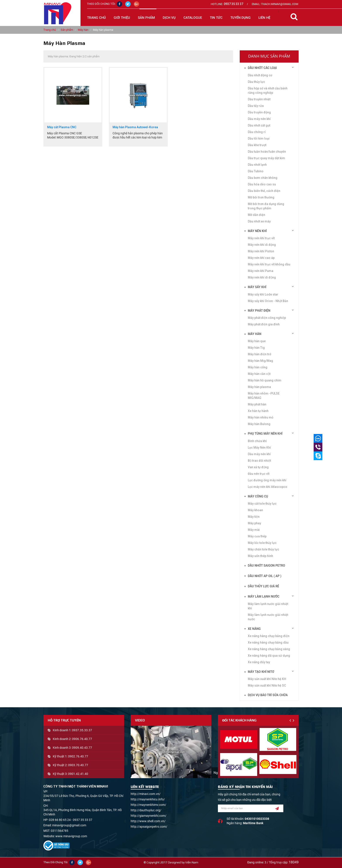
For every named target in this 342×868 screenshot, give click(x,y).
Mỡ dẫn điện (256, 215)
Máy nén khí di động (262, 277)
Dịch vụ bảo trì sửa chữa (268, 695)
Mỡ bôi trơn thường (261, 197)
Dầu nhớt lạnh (257, 165)
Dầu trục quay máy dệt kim (266, 158)
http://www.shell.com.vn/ (148, 821)
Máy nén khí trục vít (261, 238)
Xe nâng (254, 629)
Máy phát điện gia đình (264, 324)
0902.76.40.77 (78, 756)
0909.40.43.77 (82, 748)
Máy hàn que (257, 341)
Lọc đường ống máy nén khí (267, 480)
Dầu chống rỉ (257, 132)
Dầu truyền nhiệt (259, 99)
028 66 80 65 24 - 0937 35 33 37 (71, 820)
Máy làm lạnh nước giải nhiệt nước (268, 617)
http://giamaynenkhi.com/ (149, 816)
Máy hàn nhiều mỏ (261, 417)
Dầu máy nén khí (259, 454)
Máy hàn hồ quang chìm (265, 380)
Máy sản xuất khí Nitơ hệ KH (267, 679)
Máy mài (254, 530)
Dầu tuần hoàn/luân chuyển (267, 152)
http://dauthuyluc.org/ (146, 810)
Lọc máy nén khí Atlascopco (268, 487)
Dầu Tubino (256, 171)
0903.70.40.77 (78, 765)
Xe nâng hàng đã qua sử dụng (269, 656)
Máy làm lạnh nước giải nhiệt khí (268, 606)
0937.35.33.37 (82, 730)
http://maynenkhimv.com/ (148, 805)
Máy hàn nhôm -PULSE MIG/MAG (264, 396)
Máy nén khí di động (262, 245)
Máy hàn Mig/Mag (260, 361)
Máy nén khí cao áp (261, 258)
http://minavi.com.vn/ (146, 794)
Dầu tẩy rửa (256, 106)
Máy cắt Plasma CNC (62, 127)
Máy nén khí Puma (261, 271)
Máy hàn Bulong (259, 424)
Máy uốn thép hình (260, 556)
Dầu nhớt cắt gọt (259, 125)
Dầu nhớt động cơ (260, 75)
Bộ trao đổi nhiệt (259, 461)
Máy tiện (254, 517)
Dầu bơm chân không (263, 178)
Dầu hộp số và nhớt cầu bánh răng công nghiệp (268, 91)
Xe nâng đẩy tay (259, 662)
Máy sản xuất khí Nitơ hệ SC (267, 685)
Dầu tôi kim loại (259, 138)
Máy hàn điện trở (259, 354)
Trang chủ (96, 18)
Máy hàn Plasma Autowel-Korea (135, 127)
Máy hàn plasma (259, 387)
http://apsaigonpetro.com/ (149, 827)
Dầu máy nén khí (259, 119)
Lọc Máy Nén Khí (259, 448)
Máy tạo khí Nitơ (261, 672)
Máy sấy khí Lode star (263, 294)
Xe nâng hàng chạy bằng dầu (268, 642)
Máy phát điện (259, 311)
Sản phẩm (67, 30)
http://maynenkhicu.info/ (148, 799)
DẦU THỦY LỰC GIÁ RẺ (263, 586)
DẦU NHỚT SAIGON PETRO (266, 566)
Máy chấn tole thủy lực (263, 549)
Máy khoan (255, 510)
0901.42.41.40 (78, 774)
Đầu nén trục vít (259, 474)
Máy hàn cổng (258, 367)
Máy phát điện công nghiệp (267, 318)
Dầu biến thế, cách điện (264, 191)
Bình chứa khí (257, 441)
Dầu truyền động (259, 112)
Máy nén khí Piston (261, 251)
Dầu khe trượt (257, 145)
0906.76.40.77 (82, 739)
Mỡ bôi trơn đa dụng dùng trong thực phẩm (266, 206)
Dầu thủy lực (256, 82)
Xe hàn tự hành (258, 411)
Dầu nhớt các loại (262, 68)
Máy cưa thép (257, 536)
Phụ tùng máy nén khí (265, 434)
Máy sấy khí (257, 287)
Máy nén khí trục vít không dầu (269, 264)
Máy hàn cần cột (259, 374)
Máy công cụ (258, 496)
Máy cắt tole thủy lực (262, 504)
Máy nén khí (257, 231)
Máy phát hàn (257, 404)
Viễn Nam (192, 862)
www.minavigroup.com (71, 836)
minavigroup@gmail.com (69, 825)
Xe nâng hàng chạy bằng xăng (269, 649)
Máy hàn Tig (256, 348)
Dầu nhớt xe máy (259, 221)
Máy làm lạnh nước (264, 596)
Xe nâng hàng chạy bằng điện (269, 636)
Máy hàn (83, 30)
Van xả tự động (258, 467)
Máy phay (254, 523)
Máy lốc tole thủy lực (262, 543)
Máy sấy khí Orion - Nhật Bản (268, 301)
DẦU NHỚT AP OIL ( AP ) (265, 576)
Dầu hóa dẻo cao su (262, 184)
